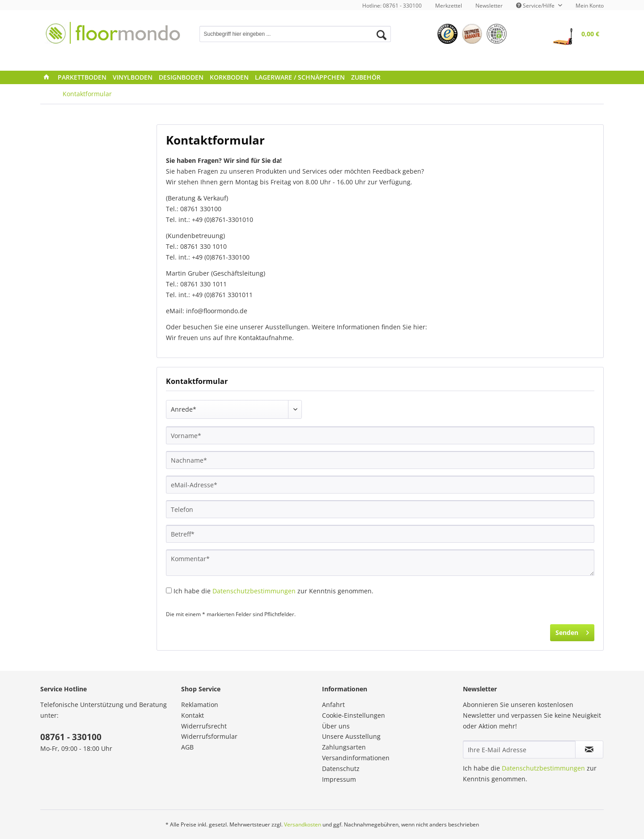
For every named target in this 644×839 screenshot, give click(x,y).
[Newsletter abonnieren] (589, 750)
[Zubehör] (366, 77)
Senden (572, 631)
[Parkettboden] (82, 77)
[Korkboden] (229, 77)
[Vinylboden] (133, 77)
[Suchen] (381, 35)
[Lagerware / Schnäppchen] (300, 77)
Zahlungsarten (344, 747)
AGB (187, 747)
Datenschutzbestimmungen (254, 591)
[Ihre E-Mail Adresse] (519, 750)
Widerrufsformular (209, 736)
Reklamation (200, 705)
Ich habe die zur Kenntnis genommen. (273, 591)
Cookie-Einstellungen (354, 715)
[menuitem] (449, 6)
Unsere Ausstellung (351, 736)
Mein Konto (590, 6)
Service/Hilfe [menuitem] (536, 6)
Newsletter (489, 6)
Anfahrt (333, 705)
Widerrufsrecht (204, 726)
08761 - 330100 (71, 737)
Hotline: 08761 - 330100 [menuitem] (392, 6)
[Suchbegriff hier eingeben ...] (295, 34)
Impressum (339, 779)
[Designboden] (181, 77)
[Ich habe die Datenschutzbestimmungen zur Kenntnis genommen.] (169, 590)
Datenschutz (341, 769)
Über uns (336, 726)
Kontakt (193, 715)
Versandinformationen (356, 758)
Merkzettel (449, 6)
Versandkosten (303, 824)
